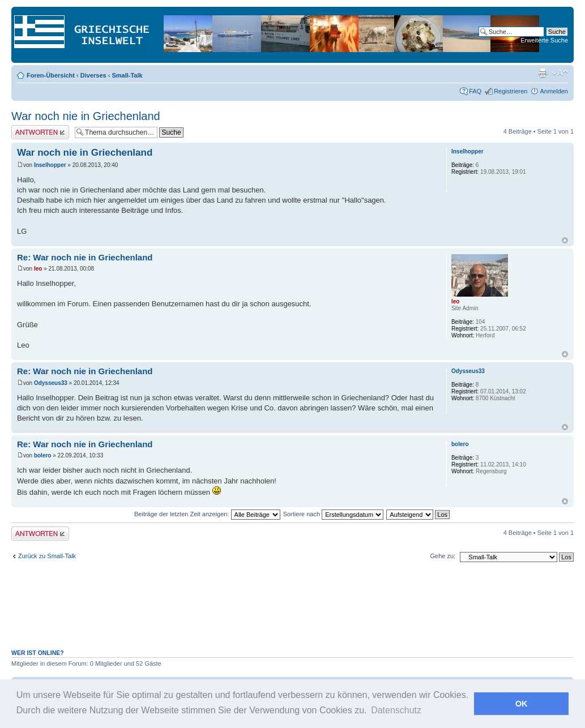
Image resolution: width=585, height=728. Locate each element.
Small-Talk (127, 75)
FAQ (475, 91)
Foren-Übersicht (51, 75)
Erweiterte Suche (544, 40)
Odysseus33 (51, 383)
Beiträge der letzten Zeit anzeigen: (207, 514)
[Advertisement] (293, 611)
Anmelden (554, 91)
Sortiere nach (333, 514)
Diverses (93, 75)
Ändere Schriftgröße (560, 73)
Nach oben (565, 240)
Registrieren (511, 91)
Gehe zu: (443, 556)
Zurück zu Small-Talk (47, 556)
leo (38, 269)
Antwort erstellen (40, 132)
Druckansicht (543, 73)
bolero (43, 455)
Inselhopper (50, 165)
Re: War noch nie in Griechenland (85, 257)
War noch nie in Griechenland (86, 116)
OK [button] (522, 704)
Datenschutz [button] (396, 710)
